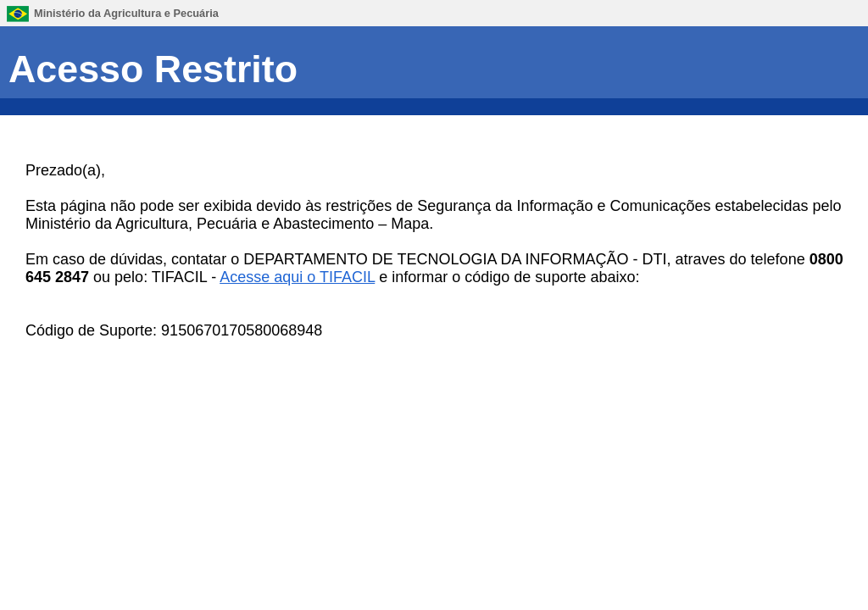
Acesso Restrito (153, 69)
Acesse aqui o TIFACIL (297, 277)
